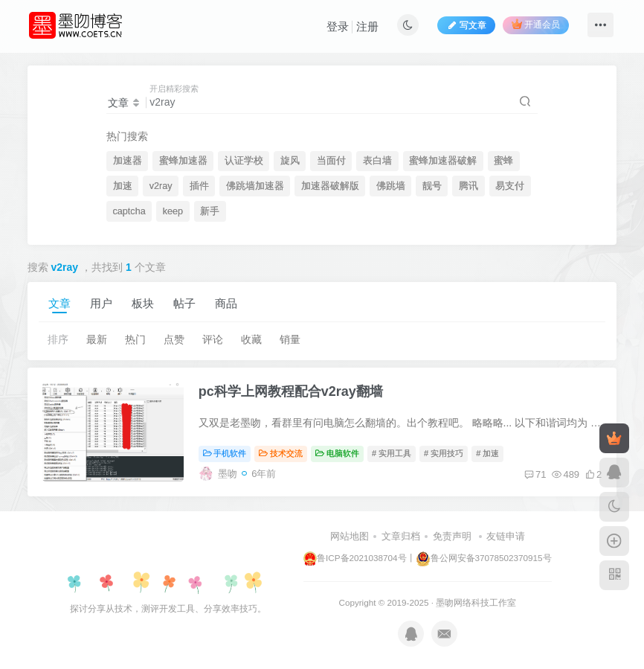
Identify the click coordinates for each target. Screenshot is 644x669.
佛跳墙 (391, 186)
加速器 (128, 161)
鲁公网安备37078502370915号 (484, 558)
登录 (338, 26)
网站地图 (350, 536)
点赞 (174, 339)
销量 (290, 339)
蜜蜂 (503, 161)
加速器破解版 (330, 186)
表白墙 (377, 161)
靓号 (432, 186)
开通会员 (536, 24)
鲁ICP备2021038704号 (355, 558)
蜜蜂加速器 (183, 161)
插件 (199, 186)
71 (535, 474)
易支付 (510, 186)
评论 (213, 339)
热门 (135, 339)
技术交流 (281, 453)
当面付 (331, 161)
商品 (226, 303)
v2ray (161, 186)
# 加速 (487, 453)
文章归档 (401, 536)
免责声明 (452, 536)
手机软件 (225, 453)
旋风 (290, 161)
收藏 (251, 339)
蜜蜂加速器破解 (443, 161)
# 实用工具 (392, 453)
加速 (123, 186)
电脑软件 (337, 453)
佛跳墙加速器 (255, 186)
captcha (129, 211)
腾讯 (468, 186)
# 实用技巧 (444, 453)
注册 (367, 26)
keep (173, 211)
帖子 (184, 303)
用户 (101, 303)
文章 (59, 303)
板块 (143, 303)
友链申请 (506, 536)
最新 (97, 339)
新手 (210, 211)
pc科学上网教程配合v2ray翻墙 (291, 391)
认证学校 (244, 161)
